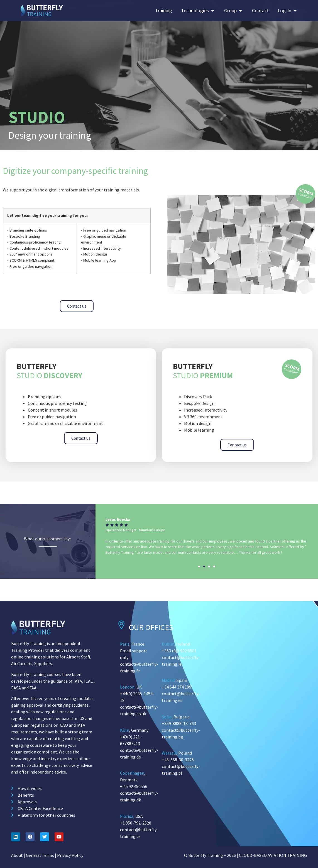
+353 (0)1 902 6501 (179, 651)
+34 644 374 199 (177, 687)
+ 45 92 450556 (134, 786)
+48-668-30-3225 (178, 760)
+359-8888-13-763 (179, 723)
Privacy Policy (70, 855)
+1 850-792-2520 (136, 823)
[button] (199, 566)
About (17, 855)
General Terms (40, 855)
